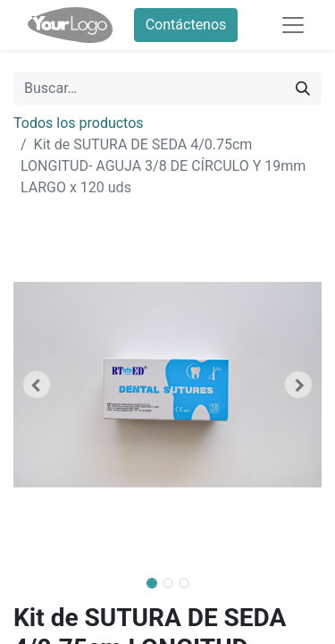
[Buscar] (303, 89)
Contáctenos (186, 25)
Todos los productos (79, 123)
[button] (37, 385)
